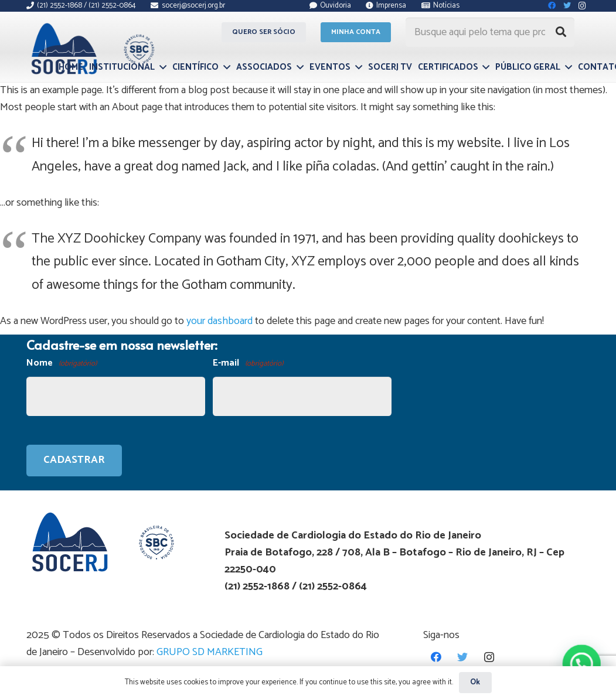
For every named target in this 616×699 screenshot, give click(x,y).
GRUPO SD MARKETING (210, 652)
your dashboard (219, 321)
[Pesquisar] (561, 32)
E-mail (248, 364)
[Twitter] (463, 657)
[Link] (91, 49)
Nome (62, 364)
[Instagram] (489, 657)
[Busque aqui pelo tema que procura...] (490, 32)
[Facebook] (436, 657)
